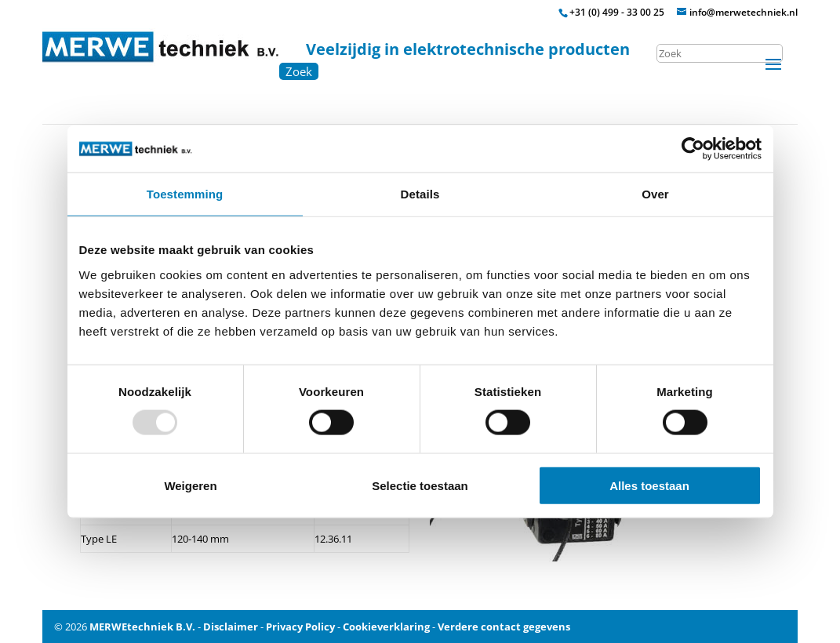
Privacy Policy (300, 627)
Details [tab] (420, 194)
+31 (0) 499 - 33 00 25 (617, 12)
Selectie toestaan (420, 485)
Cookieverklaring (386, 627)
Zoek (299, 71)
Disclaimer (231, 627)
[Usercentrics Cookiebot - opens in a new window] (693, 149)
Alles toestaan (649, 485)
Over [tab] (655, 194)
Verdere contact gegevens (504, 627)
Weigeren (190, 485)
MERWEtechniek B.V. (142, 627)
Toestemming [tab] (185, 194)
